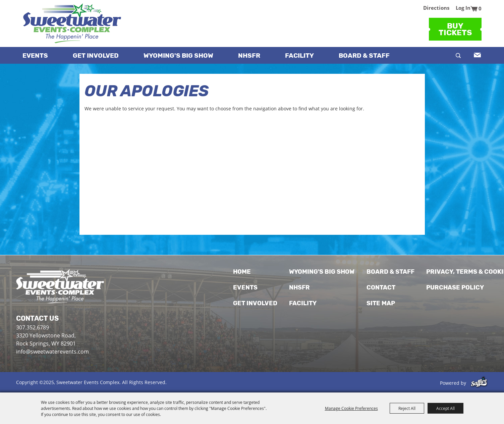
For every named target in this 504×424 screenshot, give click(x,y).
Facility (299, 56)
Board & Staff (364, 56)
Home (242, 272)
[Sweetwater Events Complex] (72, 23)
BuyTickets (455, 29)
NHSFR (249, 56)
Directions (436, 8)
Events (35, 56)
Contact (381, 287)
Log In (463, 8)
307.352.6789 (33, 327)
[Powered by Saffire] (479, 383)
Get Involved (96, 56)
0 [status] (480, 8)
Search (458, 55)
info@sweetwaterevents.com (52, 352)
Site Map (381, 303)
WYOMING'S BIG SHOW (178, 56)
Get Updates (477, 55)
